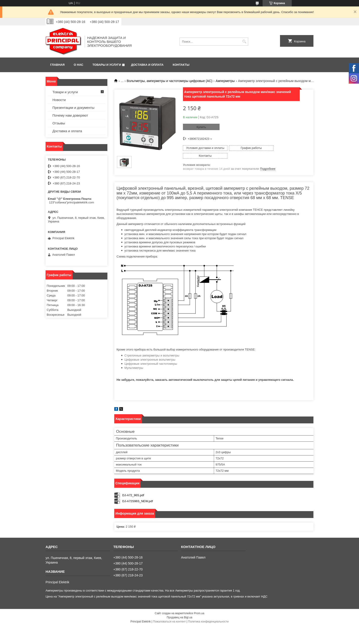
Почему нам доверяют (70, 115)
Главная (57, 65)
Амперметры (225, 81)
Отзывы (59, 123)
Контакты (181, 65)
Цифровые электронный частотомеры (151, 359)
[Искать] (244, 42)
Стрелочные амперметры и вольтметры (152, 351)
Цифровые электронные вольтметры (150, 355)
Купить (201, 127)
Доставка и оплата (147, 65)
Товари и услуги (65, 92)
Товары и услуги (107, 65)
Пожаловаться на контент (169, 617)
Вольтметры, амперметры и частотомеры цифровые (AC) (170, 81)
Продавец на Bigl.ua (179, 613)
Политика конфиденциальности (208, 617)
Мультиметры (134, 363)
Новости (59, 100)
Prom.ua (199, 608)
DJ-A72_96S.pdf (133, 490)
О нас (79, 65)
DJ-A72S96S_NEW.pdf (138, 496)
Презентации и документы (73, 108)
